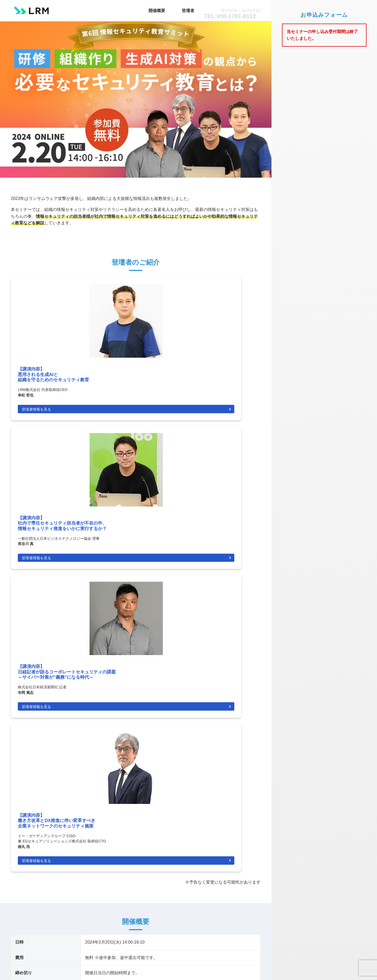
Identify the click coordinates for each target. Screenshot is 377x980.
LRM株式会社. (147, 967)
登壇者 (196, 9)
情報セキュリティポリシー (236, 919)
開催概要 (175, 9)
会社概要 (251, 913)
